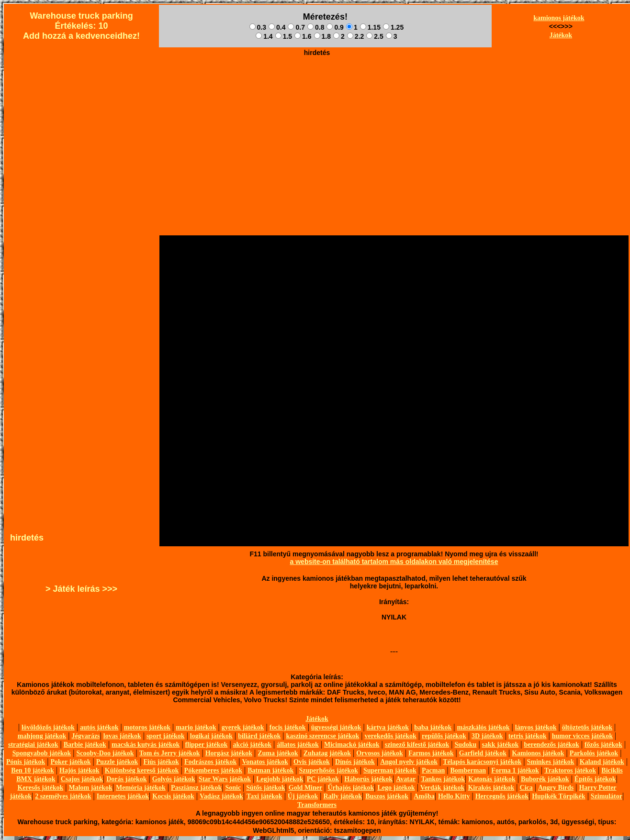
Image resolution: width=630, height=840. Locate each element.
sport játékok (166, 736)
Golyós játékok (174, 779)
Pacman (433, 770)
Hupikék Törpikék (558, 796)
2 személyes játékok (63, 796)
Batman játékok (270, 770)
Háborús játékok (368, 779)
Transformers (317, 805)
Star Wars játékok (225, 779)
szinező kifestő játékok (417, 745)
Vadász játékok (221, 796)
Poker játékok (70, 762)
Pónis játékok (26, 762)
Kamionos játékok (538, 753)
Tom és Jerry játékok (170, 753)
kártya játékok (388, 727)
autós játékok (99, 727)
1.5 (284, 36)
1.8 (322, 36)
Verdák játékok (442, 788)
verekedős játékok (391, 736)
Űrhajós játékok (351, 788)
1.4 (264, 36)
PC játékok (323, 779)
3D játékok (487, 736)
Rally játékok (343, 796)
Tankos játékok (443, 779)
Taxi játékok (264, 796)
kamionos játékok (559, 18)
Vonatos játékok (265, 762)
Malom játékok (90, 788)
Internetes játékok (123, 796)
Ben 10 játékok (32, 770)
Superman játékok (390, 770)
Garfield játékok (483, 753)
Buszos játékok (387, 796)
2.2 (355, 36)
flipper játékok (207, 745)
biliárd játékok (259, 736)
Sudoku (465, 745)
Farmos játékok (431, 753)
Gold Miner (305, 788)
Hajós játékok (79, 770)
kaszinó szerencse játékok (322, 736)
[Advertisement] (317, 108)
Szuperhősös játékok (329, 770)
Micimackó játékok (352, 745)
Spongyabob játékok (42, 753)
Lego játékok (396, 788)
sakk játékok (501, 745)
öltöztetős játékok (587, 727)
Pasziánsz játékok (196, 788)
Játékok (561, 35)
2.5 (375, 36)
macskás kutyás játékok (146, 745)
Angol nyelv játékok (409, 762)
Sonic (233, 788)
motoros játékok (147, 727)
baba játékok (433, 727)
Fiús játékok (161, 762)
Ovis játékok (312, 762)
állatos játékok (298, 745)
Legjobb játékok (280, 779)
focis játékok (288, 727)
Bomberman (468, 770)
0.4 (277, 27)
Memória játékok (141, 788)
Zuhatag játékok (327, 753)
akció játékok (253, 745)
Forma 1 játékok (515, 770)
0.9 (335, 27)
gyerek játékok (243, 727)
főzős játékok (603, 745)
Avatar (406, 779)
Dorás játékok (126, 779)
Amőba (424, 796)
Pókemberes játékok (213, 770)
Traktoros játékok (570, 770)
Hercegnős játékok (502, 796)
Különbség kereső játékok (142, 770)
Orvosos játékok (380, 753)
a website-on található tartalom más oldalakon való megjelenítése (394, 562)
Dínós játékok (355, 762)
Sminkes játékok (550, 762)
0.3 (258, 27)
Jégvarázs (85, 736)
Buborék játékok (545, 779)
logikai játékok (211, 736)
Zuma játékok (278, 753)
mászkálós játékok (484, 727)
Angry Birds (556, 788)
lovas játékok (122, 736)
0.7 (296, 27)
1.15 (370, 27)
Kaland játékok (602, 762)
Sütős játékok (265, 788)
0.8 (316, 27)
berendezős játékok (551, 745)
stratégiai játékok (33, 745)
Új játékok (303, 796)
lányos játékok (536, 727)
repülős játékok (444, 736)
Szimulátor (607, 796)
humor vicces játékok (582, 736)
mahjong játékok (42, 736)
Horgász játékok (229, 753)
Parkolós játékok (594, 753)
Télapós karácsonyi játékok (482, 762)
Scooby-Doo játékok (105, 753)
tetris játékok (528, 736)
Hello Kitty (454, 796)
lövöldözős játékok (48, 727)
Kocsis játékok (173, 796)
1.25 (393, 27)
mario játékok (196, 727)
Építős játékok (595, 779)
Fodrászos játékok (210, 762)
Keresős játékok (40, 788)
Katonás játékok (492, 779)
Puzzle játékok (117, 762)
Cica (526, 788)
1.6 (303, 36)
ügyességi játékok (336, 727)
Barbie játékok (85, 745)
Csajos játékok (82, 779)
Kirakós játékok (491, 788)
